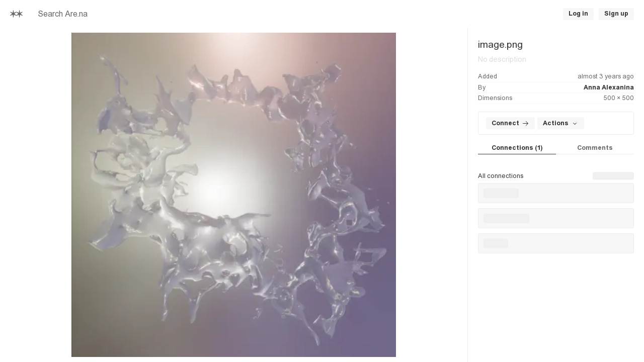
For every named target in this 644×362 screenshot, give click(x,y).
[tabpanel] (556, 204)
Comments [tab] (595, 148)
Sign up (616, 14)
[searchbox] (171, 14)
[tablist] (556, 148)
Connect (510, 123)
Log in (578, 14)
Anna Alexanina (609, 87)
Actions (561, 123)
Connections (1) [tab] (517, 148)
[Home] (16, 14)
